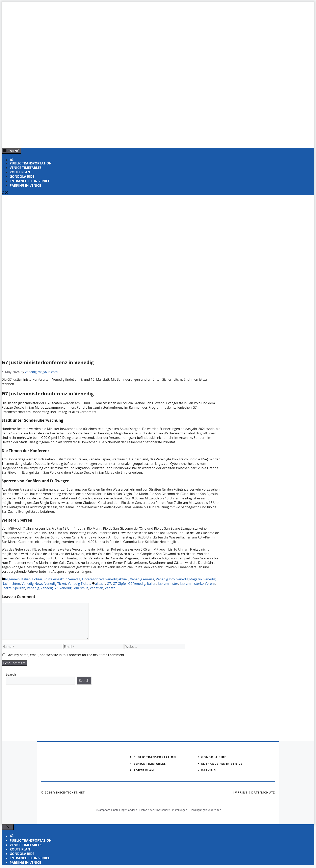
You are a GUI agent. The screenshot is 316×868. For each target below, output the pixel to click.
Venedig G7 (49, 588)
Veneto (110, 588)
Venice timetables (25, 168)
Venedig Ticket (55, 584)
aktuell (100, 584)
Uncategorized (93, 579)
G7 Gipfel (120, 584)
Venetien (97, 588)
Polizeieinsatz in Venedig (62, 579)
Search (11, 674)
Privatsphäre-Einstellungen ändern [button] (116, 810)
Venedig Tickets (80, 584)
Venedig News (32, 584)
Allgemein (12, 579)
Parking (208, 770)
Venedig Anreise (142, 579)
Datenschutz (263, 792)
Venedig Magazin (189, 579)
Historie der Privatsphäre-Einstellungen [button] (163, 810)
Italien (26, 579)
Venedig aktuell (117, 579)
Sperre (7, 588)
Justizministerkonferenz (197, 584)
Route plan (20, 172)
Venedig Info (165, 579)
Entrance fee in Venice (30, 181)
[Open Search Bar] (5, 193)
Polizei (37, 579)
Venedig (33, 588)
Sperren (19, 588)
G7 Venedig (137, 584)
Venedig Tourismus (74, 588)
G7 (109, 584)
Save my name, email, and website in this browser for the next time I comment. (66, 655)
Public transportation (31, 163)
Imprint (240, 792)
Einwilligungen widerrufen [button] (205, 810)
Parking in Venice (25, 185)
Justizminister (168, 584)
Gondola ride (22, 177)
